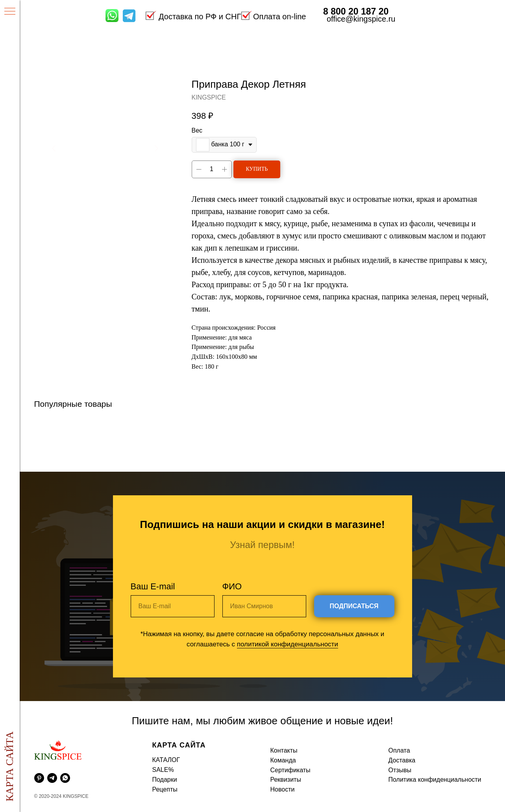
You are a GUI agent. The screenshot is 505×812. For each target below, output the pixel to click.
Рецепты (165, 789)
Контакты (284, 750)
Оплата (399, 750)
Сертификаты (290, 770)
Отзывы (400, 770)
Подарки (165, 780)
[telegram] (52, 778)
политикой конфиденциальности (288, 644)
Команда (283, 760)
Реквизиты (286, 780)
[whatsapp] (65, 778)
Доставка (402, 760)
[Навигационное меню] (10, 12)
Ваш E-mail (153, 586)
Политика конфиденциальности (435, 780)
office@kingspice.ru (361, 19)
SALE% (163, 770)
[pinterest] (39, 778)
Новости (283, 789)
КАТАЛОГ (166, 760)
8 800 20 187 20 (356, 11)
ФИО (232, 586)
